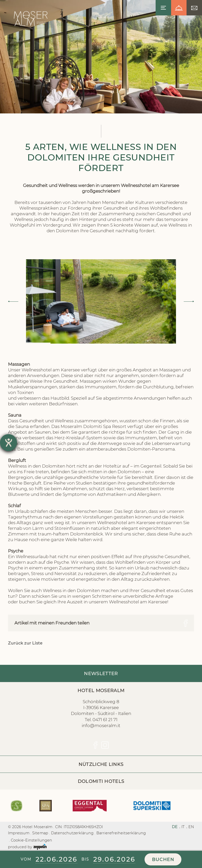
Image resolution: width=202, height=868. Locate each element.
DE (175, 827)
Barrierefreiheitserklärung (121, 833)
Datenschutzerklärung (72, 833)
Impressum (19, 833)
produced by (27, 847)
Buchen (163, 859)
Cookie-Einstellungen (31, 840)
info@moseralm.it (101, 726)
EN (191, 827)
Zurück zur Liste (25, 643)
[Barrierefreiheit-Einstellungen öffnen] (9, 443)
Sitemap (40, 833)
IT (183, 827)
